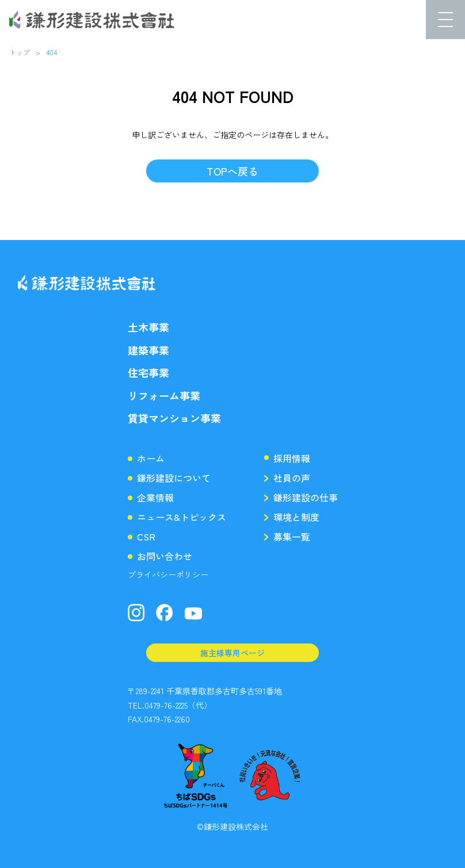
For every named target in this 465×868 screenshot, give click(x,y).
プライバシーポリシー (168, 574)
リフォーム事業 (164, 396)
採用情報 (292, 458)
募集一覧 (292, 536)
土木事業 (148, 327)
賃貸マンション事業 (174, 418)
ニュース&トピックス (182, 517)
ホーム (151, 458)
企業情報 (155, 497)
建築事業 (148, 350)
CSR (146, 536)
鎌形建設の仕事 (306, 497)
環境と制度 (296, 517)
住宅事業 (148, 373)
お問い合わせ (165, 556)
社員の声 (292, 478)
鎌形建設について (174, 478)
